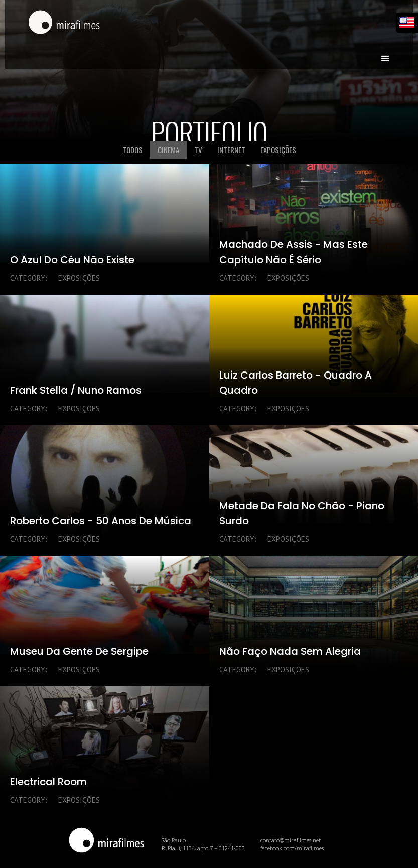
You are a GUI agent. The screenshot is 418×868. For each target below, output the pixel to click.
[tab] (132, 150)
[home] (64, 23)
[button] (385, 54)
